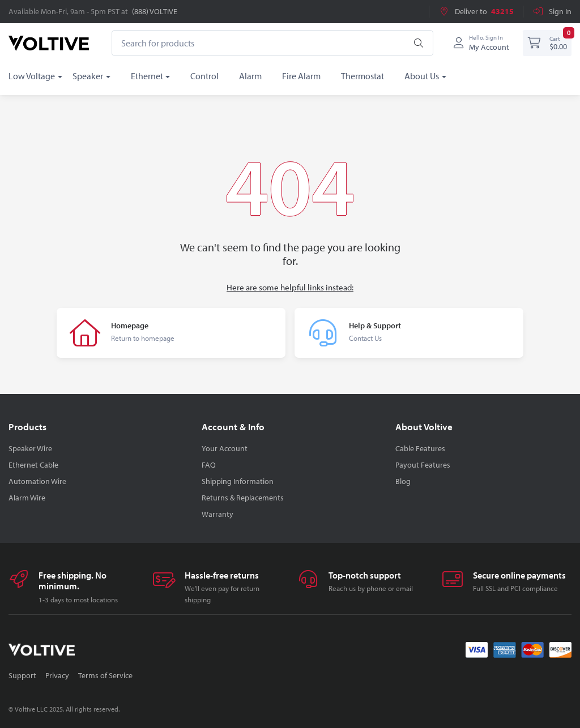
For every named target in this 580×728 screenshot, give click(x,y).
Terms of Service (105, 675)
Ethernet (147, 76)
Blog (403, 481)
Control (204, 76)
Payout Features (423, 465)
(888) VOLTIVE (155, 11)
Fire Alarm (301, 76)
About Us (422, 76)
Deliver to (476, 11)
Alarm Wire (27, 498)
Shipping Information (238, 481)
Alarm (250, 76)
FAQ (209, 465)
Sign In (552, 11)
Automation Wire (37, 481)
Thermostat (362, 76)
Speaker (88, 76)
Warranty (217, 514)
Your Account (225, 448)
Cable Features (420, 448)
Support (22, 675)
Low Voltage (32, 76)
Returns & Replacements (243, 498)
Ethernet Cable (33, 465)
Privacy (57, 675)
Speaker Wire (30, 448)
